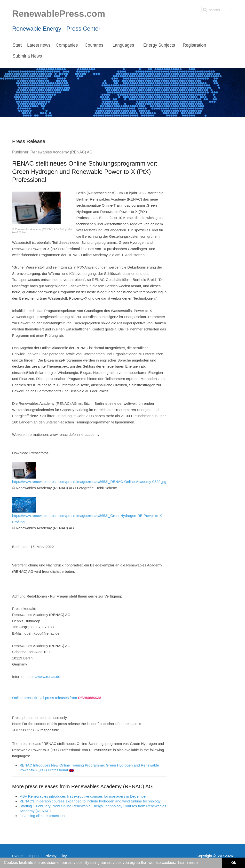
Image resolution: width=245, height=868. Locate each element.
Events (18, 856)
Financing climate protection (42, 816)
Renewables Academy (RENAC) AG (62, 152)
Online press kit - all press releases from (57, 698)
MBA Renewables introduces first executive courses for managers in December (83, 796)
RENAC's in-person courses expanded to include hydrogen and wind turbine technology (90, 801)
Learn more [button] (188, 863)
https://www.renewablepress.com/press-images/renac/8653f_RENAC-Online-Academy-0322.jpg (89, 473)
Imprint (34, 856)
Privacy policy (56, 856)
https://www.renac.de (43, 677)
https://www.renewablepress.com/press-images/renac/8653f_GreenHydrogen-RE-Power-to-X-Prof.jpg (88, 511)
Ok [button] (233, 863)
